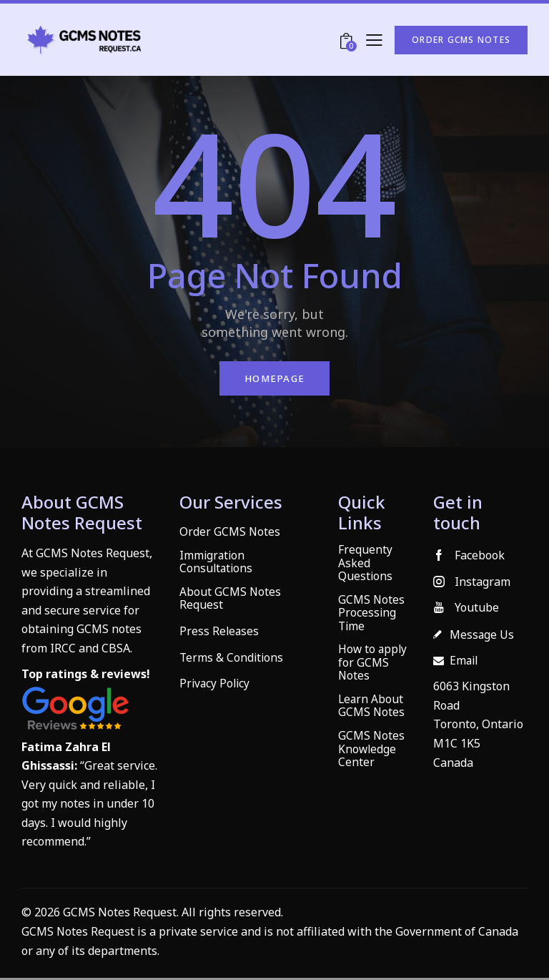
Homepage (274, 379)
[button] (374, 40)
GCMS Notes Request (78, 934)
